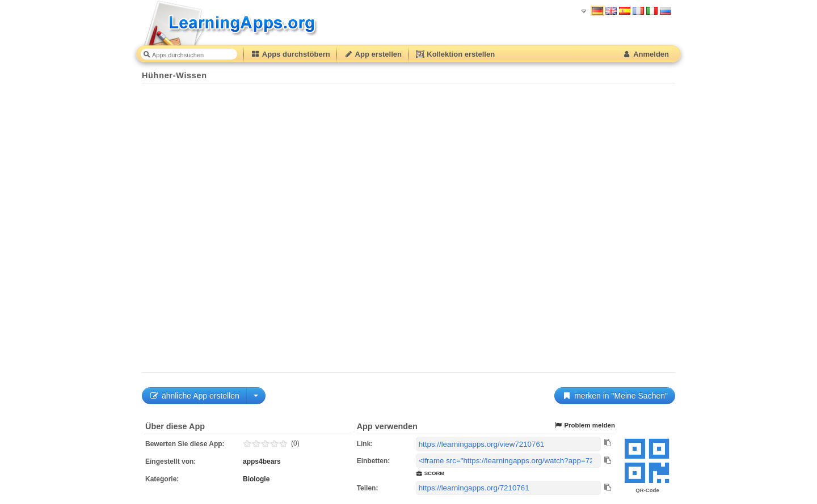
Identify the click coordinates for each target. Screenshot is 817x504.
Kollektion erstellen (455, 54)
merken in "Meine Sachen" (615, 396)
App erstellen (373, 54)
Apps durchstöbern (290, 54)
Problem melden (584, 425)
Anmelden (645, 54)
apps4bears (262, 461)
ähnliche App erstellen (194, 396)
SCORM (430, 473)
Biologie (256, 479)
